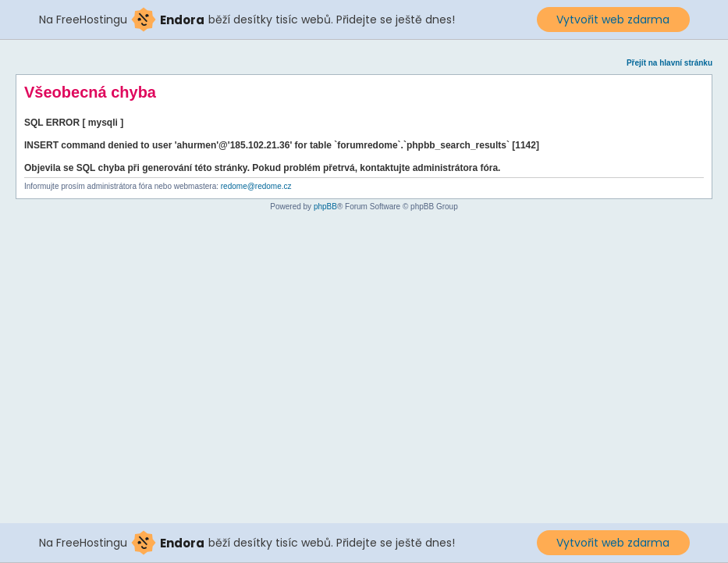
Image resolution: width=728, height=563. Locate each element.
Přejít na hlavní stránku (669, 63)
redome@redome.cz (256, 186)
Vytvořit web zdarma (613, 20)
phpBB (325, 207)
